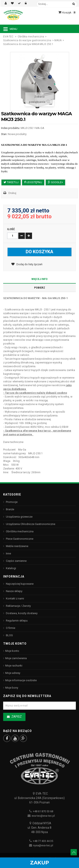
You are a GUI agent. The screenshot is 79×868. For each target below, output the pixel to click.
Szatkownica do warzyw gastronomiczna (27, 40)
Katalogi (11, 568)
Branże (10, 509)
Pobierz (40, 288)
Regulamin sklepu (16, 621)
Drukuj (12, 193)
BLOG (9, 635)
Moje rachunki (14, 666)
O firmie (10, 628)
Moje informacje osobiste (21, 680)
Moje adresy (13, 673)
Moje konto (12, 651)
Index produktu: (11, 128)
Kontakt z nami (15, 598)
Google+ (55, 182)
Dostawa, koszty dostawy (21, 613)
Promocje (11, 502)
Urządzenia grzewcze (19, 517)
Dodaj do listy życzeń (29, 264)
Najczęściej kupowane (19, 584)
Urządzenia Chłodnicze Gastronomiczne (30, 524)
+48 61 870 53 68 (43, 811)
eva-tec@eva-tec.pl (43, 816)
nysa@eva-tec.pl (43, 845)
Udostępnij (33, 182)
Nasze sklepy (14, 591)
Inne (8, 553)
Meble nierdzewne (17, 546)
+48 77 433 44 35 (43, 841)
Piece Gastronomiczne (19, 539)
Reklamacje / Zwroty (18, 606)
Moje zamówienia (16, 658)
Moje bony (12, 688)
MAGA (58, 40)
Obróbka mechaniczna (31, 37)
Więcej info (39, 279)
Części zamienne (16, 561)
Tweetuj (11, 182)
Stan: (4, 134)
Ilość (11, 229)
